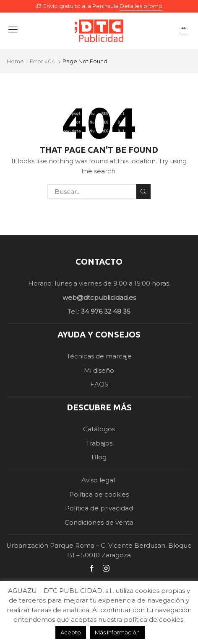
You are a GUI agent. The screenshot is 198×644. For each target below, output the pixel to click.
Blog (99, 457)
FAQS (99, 384)
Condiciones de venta (99, 523)
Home (15, 61)
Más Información (117, 632)
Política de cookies (99, 495)
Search (143, 192)
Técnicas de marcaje (99, 356)
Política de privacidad (99, 508)
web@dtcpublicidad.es (99, 298)
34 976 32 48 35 (106, 312)
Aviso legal (99, 480)
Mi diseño (99, 371)
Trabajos (99, 443)
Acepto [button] (71, 632)
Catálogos (99, 429)
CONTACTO (99, 261)
